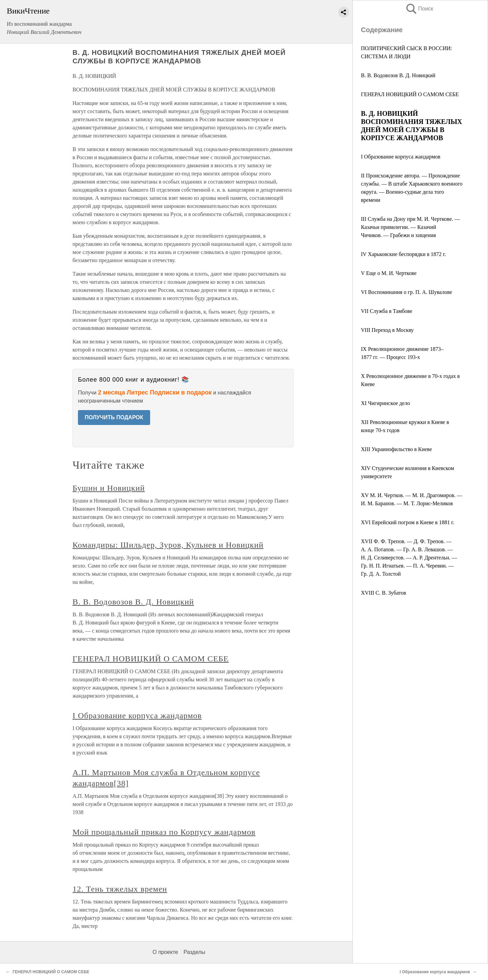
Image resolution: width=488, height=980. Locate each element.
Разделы (194, 952)
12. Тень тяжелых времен (120, 889)
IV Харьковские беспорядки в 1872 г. (403, 254)
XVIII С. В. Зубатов (383, 593)
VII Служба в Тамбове (387, 311)
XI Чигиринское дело (385, 403)
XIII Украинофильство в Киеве (396, 449)
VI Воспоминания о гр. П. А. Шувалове (406, 292)
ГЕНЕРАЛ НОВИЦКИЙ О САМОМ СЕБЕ (410, 94)
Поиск (419, 9)
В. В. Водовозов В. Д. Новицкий (398, 75)
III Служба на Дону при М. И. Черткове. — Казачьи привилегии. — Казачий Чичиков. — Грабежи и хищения (410, 227)
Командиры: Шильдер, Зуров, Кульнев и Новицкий (168, 545)
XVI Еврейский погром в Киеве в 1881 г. (408, 522)
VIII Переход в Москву (387, 330)
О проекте (165, 952)
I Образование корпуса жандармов (401, 157)
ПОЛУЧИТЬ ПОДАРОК (114, 417)
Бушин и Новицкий (109, 488)
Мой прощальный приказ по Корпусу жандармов (164, 832)
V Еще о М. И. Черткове (389, 273)
